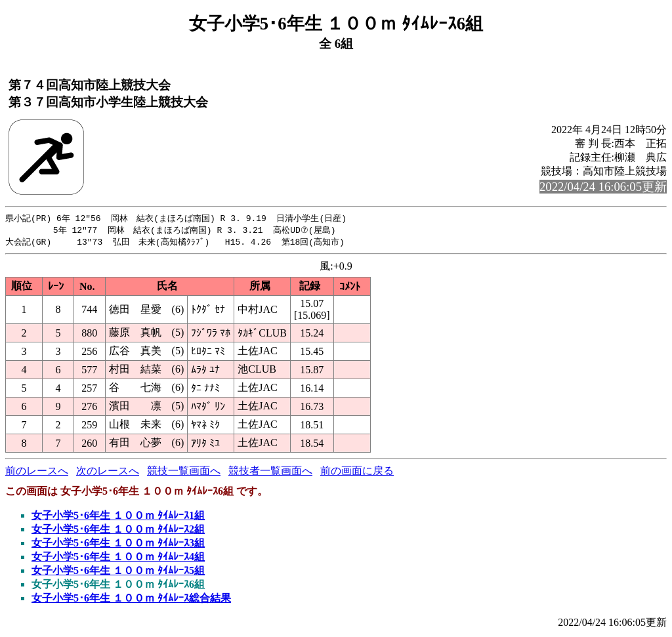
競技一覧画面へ (184, 473)
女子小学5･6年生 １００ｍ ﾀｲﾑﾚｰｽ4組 (118, 559)
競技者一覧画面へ (270, 473)
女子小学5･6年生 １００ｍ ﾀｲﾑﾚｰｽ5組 (118, 572)
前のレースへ (37, 473)
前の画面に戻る (357, 473)
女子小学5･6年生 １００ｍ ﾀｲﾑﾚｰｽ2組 (118, 531)
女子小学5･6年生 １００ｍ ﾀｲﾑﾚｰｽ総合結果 (131, 600)
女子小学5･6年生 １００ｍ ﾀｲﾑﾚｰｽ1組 (118, 517)
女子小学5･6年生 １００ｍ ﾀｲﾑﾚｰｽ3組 (118, 545)
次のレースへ (108, 473)
